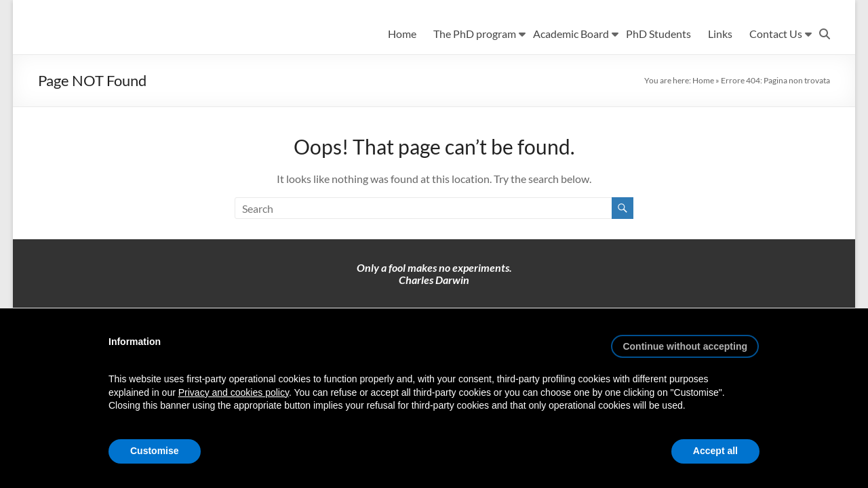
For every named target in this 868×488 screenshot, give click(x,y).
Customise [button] (155, 451)
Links (720, 34)
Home (402, 34)
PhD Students (658, 34)
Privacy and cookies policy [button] (234, 392)
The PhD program (475, 34)
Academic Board (571, 34)
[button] (685, 341)
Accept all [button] (715, 451)
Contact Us (776, 34)
